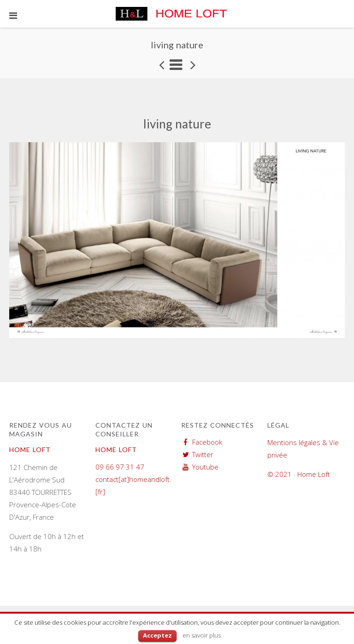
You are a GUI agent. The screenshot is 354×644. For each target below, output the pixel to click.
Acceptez (157, 635)
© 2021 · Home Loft (299, 474)
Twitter (203, 454)
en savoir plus (202, 635)
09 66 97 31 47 (120, 467)
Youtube (205, 467)
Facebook (207, 442)
